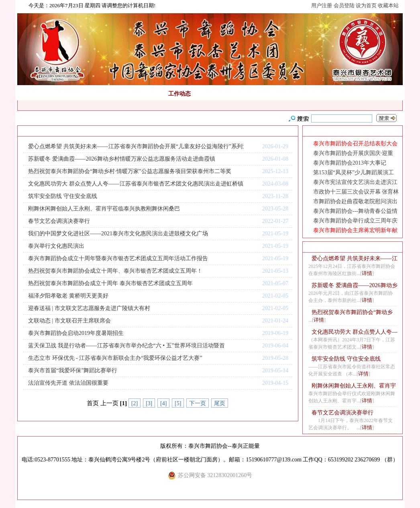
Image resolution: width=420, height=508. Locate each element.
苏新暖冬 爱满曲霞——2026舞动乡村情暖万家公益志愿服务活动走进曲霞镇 (122, 159)
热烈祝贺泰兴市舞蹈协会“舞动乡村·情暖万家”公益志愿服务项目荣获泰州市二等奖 (130, 171)
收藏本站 (388, 5)
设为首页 (366, 5)
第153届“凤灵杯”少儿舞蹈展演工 (354, 172)
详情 (367, 273)
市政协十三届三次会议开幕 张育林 (356, 192)
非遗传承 (240, 94)
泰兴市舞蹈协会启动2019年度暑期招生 (76, 333)
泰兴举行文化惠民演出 (56, 246)
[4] (163, 403)
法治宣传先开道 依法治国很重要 (68, 383)
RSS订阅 (117, 131)
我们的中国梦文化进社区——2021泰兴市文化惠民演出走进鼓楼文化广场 (118, 234)
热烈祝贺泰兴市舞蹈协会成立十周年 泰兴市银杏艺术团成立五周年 (110, 283)
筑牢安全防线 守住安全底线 (63, 196)
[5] (178, 403)
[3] (149, 403)
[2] (135, 403)
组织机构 (149, 94)
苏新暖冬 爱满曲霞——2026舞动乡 (355, 285)
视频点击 (270, 94)
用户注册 (322, 5)
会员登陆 (344, 5)
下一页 (198, 403)
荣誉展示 (360, 94)
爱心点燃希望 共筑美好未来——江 (355, 258)
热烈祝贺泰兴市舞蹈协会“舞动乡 (352, 312)
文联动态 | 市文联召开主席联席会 (69, 321)
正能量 (92, 94)
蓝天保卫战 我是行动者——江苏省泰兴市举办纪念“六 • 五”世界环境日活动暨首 (126, 346)
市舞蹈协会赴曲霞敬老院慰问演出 (355, 201)
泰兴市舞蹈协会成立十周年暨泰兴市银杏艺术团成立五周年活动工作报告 (118, 258)
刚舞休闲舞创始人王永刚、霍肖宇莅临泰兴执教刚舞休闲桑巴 (104, 209)
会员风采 (330, 94)
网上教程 (300, 94)
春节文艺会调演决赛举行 (59, 221)
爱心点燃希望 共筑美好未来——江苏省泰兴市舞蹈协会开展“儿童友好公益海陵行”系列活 (136, 146)
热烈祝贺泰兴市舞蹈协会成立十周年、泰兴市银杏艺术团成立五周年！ (115, 271)
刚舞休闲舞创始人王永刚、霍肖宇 (354, 386)
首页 (61, 131)
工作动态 (179, 94)
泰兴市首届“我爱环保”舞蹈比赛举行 (73, 370)
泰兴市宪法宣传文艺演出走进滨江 (355, 182)
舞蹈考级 (119, 94)
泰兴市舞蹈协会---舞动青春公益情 (355, 211)
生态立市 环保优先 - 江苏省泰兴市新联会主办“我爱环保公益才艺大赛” (115, 358)
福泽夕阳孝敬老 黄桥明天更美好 (68, 296)
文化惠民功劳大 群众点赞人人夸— (355, 332)
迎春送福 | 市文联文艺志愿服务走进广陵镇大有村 (89, 308)
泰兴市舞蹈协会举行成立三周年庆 (355, 221)
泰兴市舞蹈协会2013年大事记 (350, 163)
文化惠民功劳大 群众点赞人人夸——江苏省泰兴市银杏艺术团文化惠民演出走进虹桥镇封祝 (136, 184)
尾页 (220, 403)
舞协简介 (65, 94)
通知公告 (210, 94)
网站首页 (35, 94)
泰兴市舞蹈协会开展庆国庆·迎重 (353, 153)
